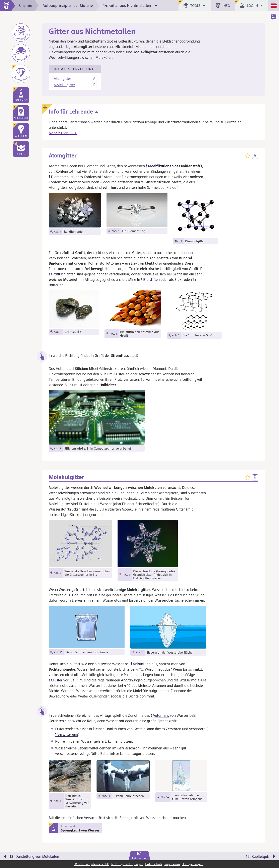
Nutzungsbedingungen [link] (127, 864)
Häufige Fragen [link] (193, 864)
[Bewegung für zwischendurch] (271, 848)
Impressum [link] (172, 864)
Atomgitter (62, 78)
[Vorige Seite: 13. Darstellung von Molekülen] (66, 857)
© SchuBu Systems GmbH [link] (92, 864)
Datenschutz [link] (154, 864)
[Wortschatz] (21, 74)
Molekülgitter (64, 85)
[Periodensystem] (21, 32)
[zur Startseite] (8, 6)
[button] (21, 149)
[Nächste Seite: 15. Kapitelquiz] (213, 857)
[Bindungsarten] (21, 53)
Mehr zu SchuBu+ (63, 133)
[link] (139, 856)
